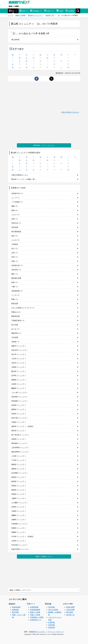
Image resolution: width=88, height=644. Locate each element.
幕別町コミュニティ (19, 490)
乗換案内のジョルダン (37, 632)
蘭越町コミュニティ (19, 388)
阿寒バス (15, 299)
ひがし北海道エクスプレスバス (23, 308)
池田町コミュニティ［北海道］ (23, 426)
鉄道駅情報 (34, 607)
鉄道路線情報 (35, 610)
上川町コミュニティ (19, 456)
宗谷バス (15, 257)
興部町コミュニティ (19, 464)
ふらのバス (16, 240)
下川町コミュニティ (19, 460)
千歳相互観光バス (18, 320)
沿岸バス (15, 253)
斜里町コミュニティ (19, 477)
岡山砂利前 (16, 40)
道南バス (15, 210)
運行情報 (15, 612)
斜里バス (15, 282)
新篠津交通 (16, 316)
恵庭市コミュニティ (19, 346)
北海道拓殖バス (17, 291)
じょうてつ (16, 198)
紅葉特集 (52, 622)
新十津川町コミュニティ (20, 435)
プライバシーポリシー (56, 632)
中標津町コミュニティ (20, 524)
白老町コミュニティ (19, 384)
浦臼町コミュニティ (19, 431)
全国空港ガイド (36, 620)
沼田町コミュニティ (19, 439)
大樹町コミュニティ (19, 511)
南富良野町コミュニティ (20, 452)
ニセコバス (16, 215)
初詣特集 (52, 625)
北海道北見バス (17, 265)
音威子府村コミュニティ (20, 549)
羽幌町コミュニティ (19, 532)
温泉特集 (52, 627)
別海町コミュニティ (19, 528)
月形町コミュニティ (19, 422)
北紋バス (15, 261)
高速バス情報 (35, 615)
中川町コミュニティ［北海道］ (23, 536)
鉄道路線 (70, 11)
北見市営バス (16, 270)
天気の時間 (70, 610)
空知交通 (15, 227)
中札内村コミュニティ (20, 545)
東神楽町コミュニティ (20, 443)
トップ (10, 15)
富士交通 (15, 325)
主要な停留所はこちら (20, 175)
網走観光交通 (16, 278)
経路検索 (15, 610)
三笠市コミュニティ (19, 359)
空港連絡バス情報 (37, 617)
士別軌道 (15, 244)
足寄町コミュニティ (19, 507)
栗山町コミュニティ (35, 15)
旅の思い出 (70, 615)
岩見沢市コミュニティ (20, 350)
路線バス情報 (14, 6)
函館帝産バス (16, 333)
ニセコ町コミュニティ (20, 392)
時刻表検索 (16, 607)
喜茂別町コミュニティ (20, 401)
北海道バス (16, 342)
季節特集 (48, 604)
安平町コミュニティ (19, 376)
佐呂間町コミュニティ (20, 473)
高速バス (24, 11)
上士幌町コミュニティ (20, 503)
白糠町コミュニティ (19, 520)
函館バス (15, 206)
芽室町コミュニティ (19, 486)
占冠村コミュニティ (19, 541)
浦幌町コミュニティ (19, 515)
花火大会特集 (53, 610)
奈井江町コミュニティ (20, 418)
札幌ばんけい (16, 312)
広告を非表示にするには (70, 112)
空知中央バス (16, 223)
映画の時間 (70, 607)
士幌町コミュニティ (19, 498)
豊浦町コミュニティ (19, 380)
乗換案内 (12, 604)
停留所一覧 (50, 15)
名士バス (15, 248)
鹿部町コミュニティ (19, 409)
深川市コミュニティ (19, 354)
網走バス (15, 274)
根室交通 (15, 304)
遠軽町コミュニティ (19, 469)
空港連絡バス (36, 11)
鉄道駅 (60, 11)
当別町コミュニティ (19, 367)
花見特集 (52, 607)
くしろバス (16, 295)
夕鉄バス (15, 219)
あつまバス (16, 329)
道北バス (15, 236)
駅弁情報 (70, 612)
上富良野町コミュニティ (20, 448)
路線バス (13, 11)
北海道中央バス (17, 193)
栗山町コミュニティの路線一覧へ (24, 179)
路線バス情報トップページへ (20, 590)
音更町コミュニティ (19, 494)
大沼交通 (15, 337)
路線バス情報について (44, 556)
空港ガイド (49, 11)
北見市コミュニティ (19, 363)
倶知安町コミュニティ (20, 397)
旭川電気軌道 (16, 232)
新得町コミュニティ (19, 481)
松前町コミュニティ (19, 414)
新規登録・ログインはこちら (44, 145)
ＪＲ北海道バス (17, 202)
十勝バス (15, 287)
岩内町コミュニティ (19, 405)
